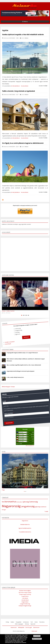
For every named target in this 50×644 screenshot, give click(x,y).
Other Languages (19, 624)
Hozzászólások (25, 86)
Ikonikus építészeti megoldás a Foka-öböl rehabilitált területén (23, 34)
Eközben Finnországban (25, 591)
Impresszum (14, 627)
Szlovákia (14, 329)
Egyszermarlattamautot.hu (25, 528)
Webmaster (34, 631)
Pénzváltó (25, 429)
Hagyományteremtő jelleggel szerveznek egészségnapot (21, 371)
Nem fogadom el (37, 639)
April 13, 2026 (19, 444)
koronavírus (10, 502)
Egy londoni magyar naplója (25, 592)
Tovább (46, 511)
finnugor (4, 510)
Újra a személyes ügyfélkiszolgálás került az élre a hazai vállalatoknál (24, 365)
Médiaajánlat (21, 627)
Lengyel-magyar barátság (25, 594)
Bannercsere (36, 627)
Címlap (7, 622)
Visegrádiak (19, 622)
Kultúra (12, 622)
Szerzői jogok (29, 627)
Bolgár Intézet (25, 602)
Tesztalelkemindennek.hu (25, 532)
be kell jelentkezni (15, 86)
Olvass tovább (43, 86)
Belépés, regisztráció (8, 221)
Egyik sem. (14, 331)
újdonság (26, 502)
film (3, 502)
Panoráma (42, 622)
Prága (3, 490)
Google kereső (6, 232)
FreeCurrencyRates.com (30, 446)
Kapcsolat (33, 624)
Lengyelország (15, 328)
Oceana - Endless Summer (8, 311)
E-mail (2, 394)
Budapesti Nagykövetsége (25, 606)
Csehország (15, 326)
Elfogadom (37, 636)
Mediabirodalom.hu (25, 524)
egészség (37, 507)
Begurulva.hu (25, 521)
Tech (32, 622)
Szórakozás (26, 622)
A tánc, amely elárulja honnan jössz (15, 377)
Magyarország (11, 506)
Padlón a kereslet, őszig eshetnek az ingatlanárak (19, 91)
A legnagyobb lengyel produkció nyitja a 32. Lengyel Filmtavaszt (22, 353)
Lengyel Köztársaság (25, 604)
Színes (36, 622)
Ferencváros (19, 502)
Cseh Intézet (25, 598)
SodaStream (43, 507)
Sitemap (27, 624)
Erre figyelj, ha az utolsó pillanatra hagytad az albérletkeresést (23, 143)
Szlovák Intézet (25, 600)
